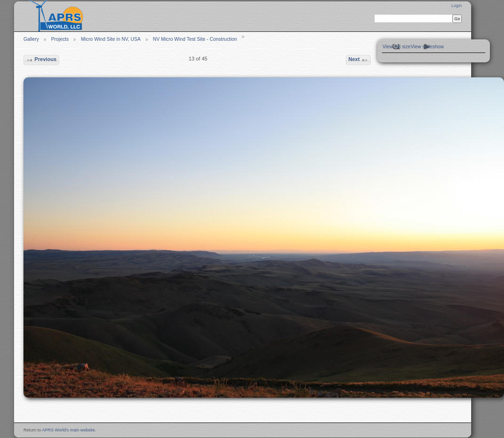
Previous (41, 60)
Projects (60, 39)
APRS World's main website (68, 430)
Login (457, 6)
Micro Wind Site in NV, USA (111, 39)
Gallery (31, 39)
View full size (397, 47)
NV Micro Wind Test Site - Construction (195, 39)
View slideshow (427, 47)
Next (358, 60)
